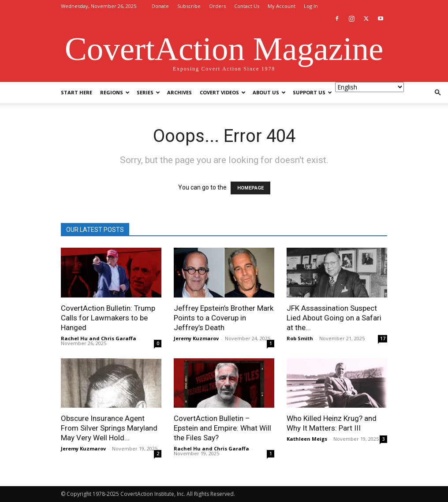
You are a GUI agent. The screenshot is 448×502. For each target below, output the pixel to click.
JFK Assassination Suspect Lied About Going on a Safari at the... (334, 318)
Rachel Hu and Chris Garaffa (99, 338)
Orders (217, 6)
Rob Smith (300, 338)
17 (383, 338)
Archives (179, 92)
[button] (437, 93)
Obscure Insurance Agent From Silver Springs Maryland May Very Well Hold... (109, 428)
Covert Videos (223, 92)
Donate (160, 6)
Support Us (312, 92)
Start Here (77, 92)
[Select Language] (370, 87)
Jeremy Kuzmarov (196, 338)
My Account (282, 6)
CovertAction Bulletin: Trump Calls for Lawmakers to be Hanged (108, 318)
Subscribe (189, 6)
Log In (311, 6)
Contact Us (247, 6)
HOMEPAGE (250, 188)
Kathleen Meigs (307, 439)
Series (148, 92)
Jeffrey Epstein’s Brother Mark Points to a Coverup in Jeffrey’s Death (224, 318)
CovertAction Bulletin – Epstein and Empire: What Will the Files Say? (222, 428)
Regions (115, 92)
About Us (269, 92)
